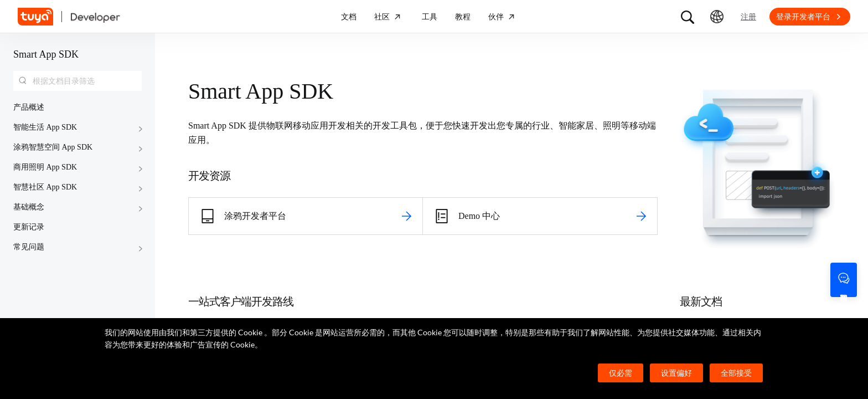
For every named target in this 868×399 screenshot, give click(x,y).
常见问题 (29, 247)
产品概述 (29, 107)
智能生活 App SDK (45, 127)
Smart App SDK (46, 54)
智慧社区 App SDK (45, 187)
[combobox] (77, 81)
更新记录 (29, 227)
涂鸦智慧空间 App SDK (53, 147)
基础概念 (29, 207)
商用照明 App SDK (45, 167)
